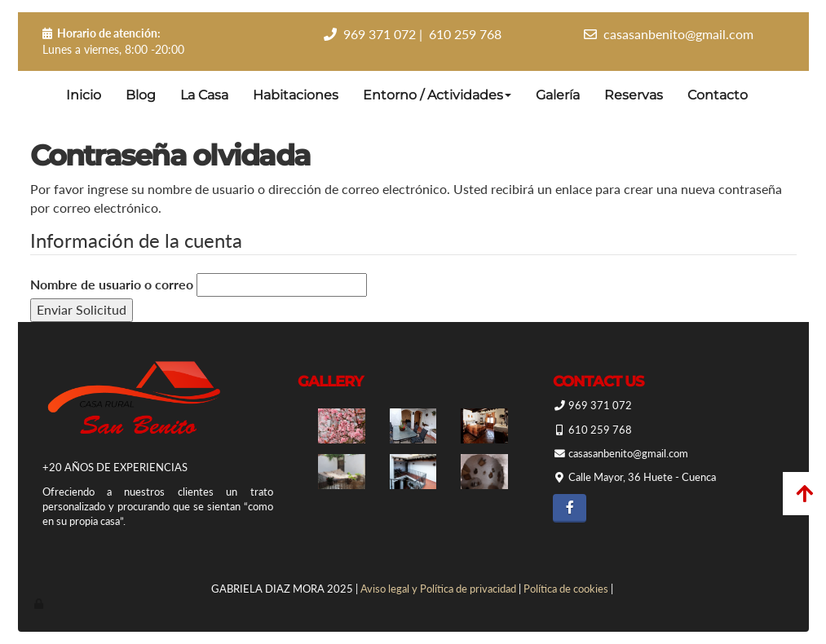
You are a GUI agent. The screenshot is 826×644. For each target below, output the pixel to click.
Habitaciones (296, 95)
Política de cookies (566, 589)
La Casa (204, 95)
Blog (141, 95)
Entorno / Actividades (437, 95)
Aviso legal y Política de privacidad (438, 589)
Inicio (84, 95)
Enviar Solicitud (82, 309)
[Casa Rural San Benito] (484, 426)
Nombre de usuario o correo (112, 284)
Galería (558, 95)
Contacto (718, 95)
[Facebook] (570, 508)
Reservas (634, 95)
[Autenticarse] (40, 603)
